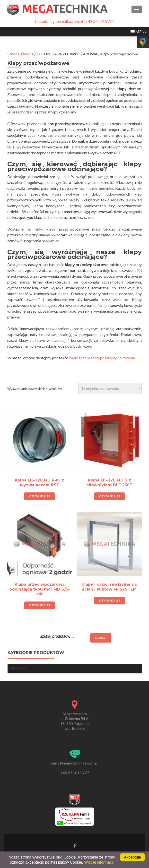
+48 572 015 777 (100, 21)
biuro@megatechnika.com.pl (59, 21)
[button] (141, 32)
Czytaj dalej (39, 496)
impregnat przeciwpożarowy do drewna (102, 358)
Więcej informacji (99, 862)
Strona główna (21, 54)
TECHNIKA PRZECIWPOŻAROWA (67, 54)
